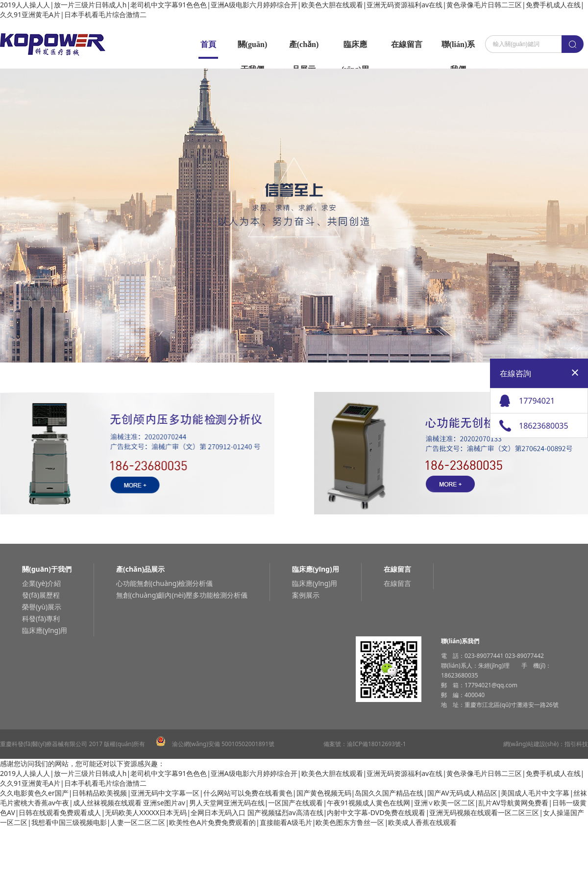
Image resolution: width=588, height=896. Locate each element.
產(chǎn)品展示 (304, 48)
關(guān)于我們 (252, 48)
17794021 (537, 401)
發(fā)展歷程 (41, 595)
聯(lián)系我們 (458, 48)
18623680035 (544, 426)
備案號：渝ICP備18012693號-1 (365, 744)
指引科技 (576, 744)
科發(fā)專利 (41, 618)
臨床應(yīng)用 (355, 48)
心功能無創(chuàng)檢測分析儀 (165, 583)
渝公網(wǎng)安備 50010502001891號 (215, 744)
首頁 (208, 44)
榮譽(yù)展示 (42, 607)
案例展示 (306, 595)
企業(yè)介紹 (41, 583)
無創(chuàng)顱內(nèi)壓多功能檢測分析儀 (182, 595)
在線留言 (407, 44)
